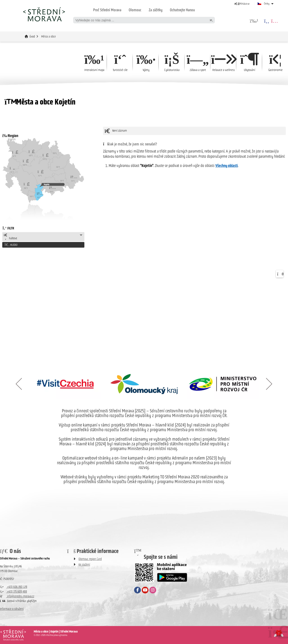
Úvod (44, 14)
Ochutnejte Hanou (182, 10)
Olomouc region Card (90, 559)
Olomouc (135, 10)
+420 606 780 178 (14, 587)
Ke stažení (84, 565)
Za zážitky (156, 10)
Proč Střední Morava (107, 10)
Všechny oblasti (227, 166)
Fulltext (10, 237)
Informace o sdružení (12, 609)
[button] (242, 4)
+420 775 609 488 (13, 592)
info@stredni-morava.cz (17, 596)
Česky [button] (267, 4)
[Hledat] (211, 20)
